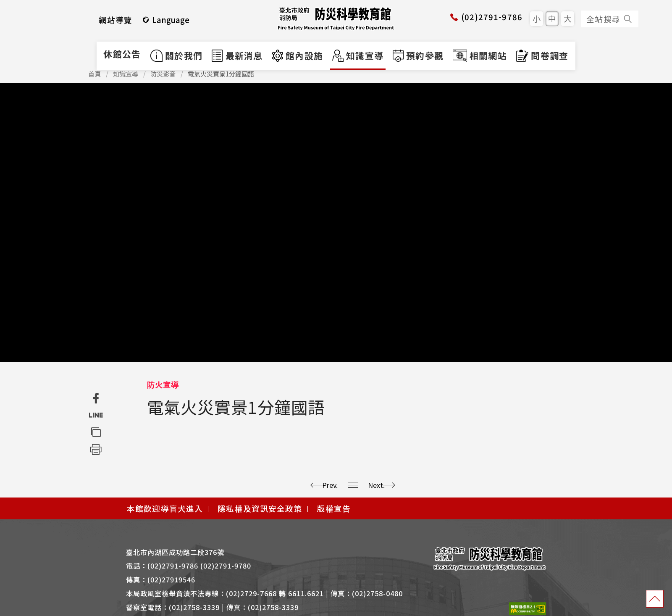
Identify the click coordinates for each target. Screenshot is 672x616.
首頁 (94, 74)
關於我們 (176, 55)
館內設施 (298, 55)
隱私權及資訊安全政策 (260, 508)
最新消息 (237, 55)
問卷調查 (542, 55)
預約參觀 (418, 55)
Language (166, 20)
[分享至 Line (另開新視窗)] (96, 415)
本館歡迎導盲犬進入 (165, 508)
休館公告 (122, 54)
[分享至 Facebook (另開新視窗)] (96, 399)
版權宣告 (334, 508)
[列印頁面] (96, 449)
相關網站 (480, 55)
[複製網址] (96, 432)
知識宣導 (358, 55)
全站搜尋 (610, 19)
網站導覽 (116, 20)
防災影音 (163, 74)
